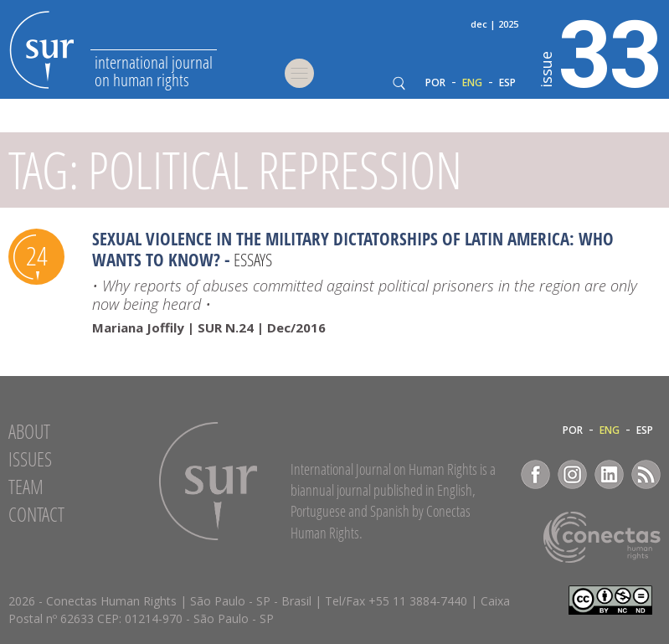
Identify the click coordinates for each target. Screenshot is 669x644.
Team (26, 487)
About (29, 431)
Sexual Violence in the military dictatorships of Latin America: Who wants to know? (353, 249)
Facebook (535, 474)
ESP (507, 83)
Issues (30, 459)
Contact (36, 514)
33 (601, 51)
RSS (646, 474)
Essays (253, 260)
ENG (472, 83)
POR (435, 83)
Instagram (572, 474)
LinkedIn (609, 474)
